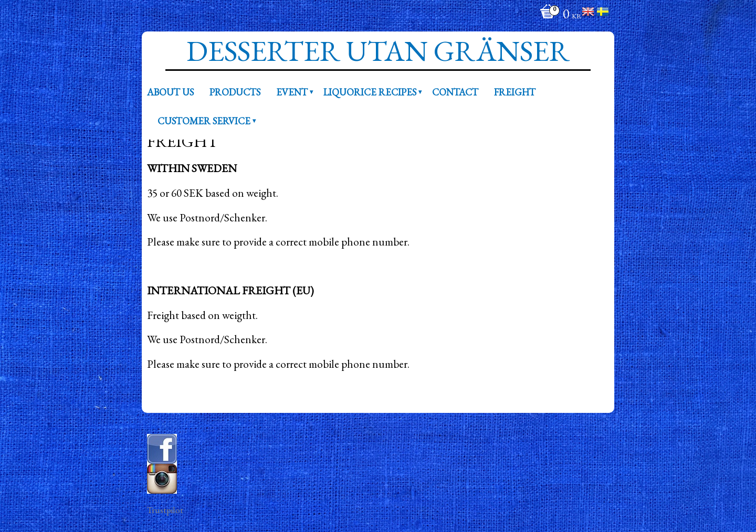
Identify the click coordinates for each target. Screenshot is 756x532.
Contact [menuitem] (455, 92)
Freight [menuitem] (515, 92)
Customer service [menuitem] (204, 121)
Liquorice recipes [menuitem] (370, 92)
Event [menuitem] (292, 92)
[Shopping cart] (558, 15)
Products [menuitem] (235, 92)
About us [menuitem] (170, 92)
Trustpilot (165, 510)
